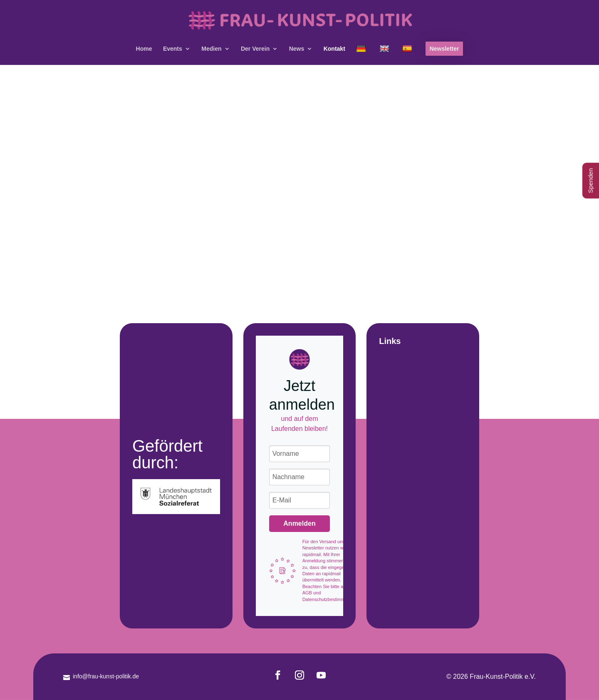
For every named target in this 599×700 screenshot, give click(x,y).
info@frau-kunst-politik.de (106, 676)
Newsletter (444, 49)
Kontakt (334, 49)
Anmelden (299, 523)
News (297, 49)
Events (173, 49)
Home (144, 49)
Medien (211, 49)
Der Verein (255, 49)
